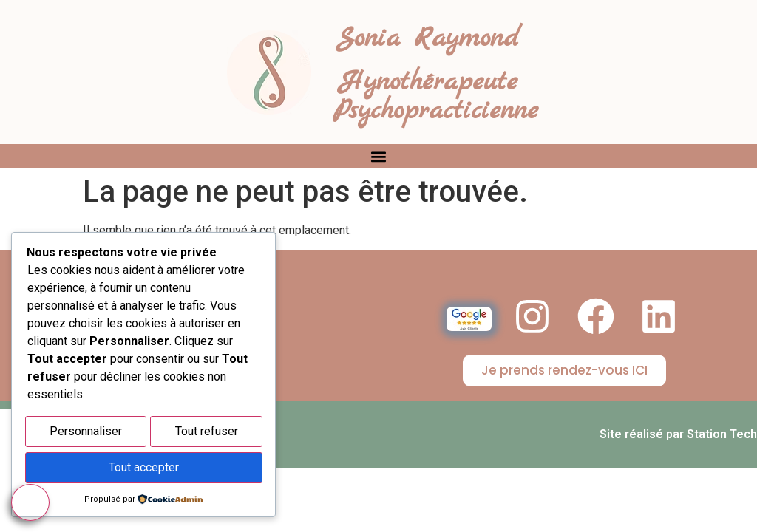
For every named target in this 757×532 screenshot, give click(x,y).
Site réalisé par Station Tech (678, 434)
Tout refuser (207, 435)
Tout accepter (144, 469)
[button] (379, 156)
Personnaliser (86, 435)
